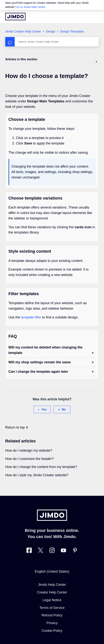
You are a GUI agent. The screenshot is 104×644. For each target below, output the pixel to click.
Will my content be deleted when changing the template (46, 350)
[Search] (52, 42)
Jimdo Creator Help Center (23, 31)
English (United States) (52, 571)
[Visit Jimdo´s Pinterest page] (75, 551)
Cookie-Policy (52, 631)
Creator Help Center (52, 592)
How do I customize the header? (29, 459)
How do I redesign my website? (29, 450)
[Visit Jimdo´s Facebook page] (29, 551)
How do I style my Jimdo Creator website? (37, 475)
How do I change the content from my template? (41, 467)
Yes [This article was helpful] (44, 409)
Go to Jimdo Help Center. (31, 7)
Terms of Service (52, 608)
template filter (31, 317)
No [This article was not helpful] (64, 409)
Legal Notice (52, 600)
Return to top (17, 427)
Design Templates (72, 31)
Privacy (52, 623)
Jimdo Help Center (52, 585)
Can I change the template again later (38, 372)
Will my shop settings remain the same (40, 362)
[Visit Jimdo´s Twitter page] (41, 551)
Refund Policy (52, 615)
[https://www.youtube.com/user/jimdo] (63, 551)
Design (50, 31)
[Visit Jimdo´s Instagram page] (52, 551)
